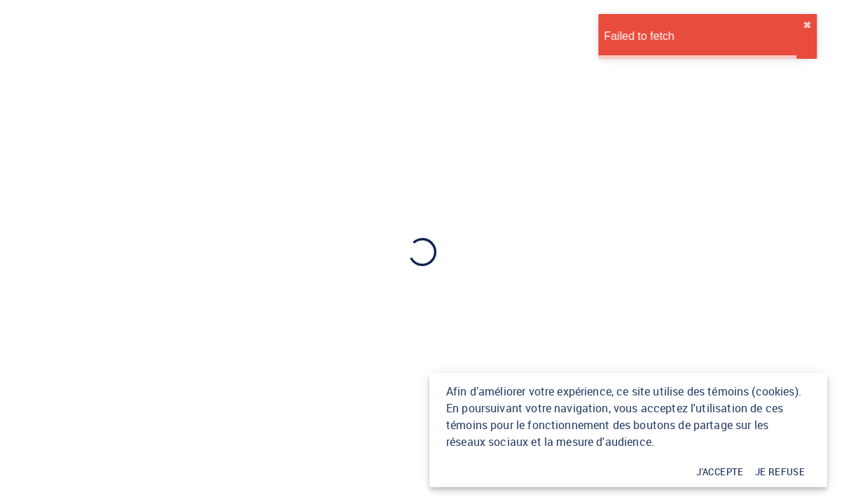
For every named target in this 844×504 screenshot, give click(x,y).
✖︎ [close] (830, 25)
